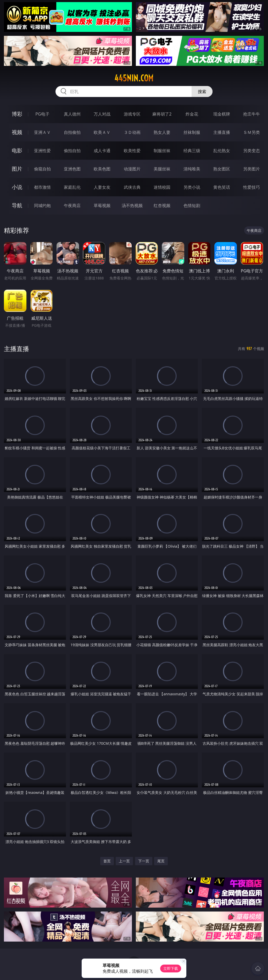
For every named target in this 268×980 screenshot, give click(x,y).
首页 (107, 861)
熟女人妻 (162, 132)
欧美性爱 (132, 151)
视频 (17, 132)
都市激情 (42, 187)
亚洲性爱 (42, 151)
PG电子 (42, 114)
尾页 (161, 861)
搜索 (202, 91)
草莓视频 (102, 205)
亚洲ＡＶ (42, 132)
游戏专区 (132, 114)
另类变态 (252, 151)
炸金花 (192, 114)
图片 (17, 169)
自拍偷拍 (72, 132)
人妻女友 (102, 187)
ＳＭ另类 (252, 132)
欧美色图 (102, 169)
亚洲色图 (72, 169)
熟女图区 (222, 169)
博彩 (17, 114)
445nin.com (134, 78)
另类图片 (252, 169)
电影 (17, 150)
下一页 (144, 861)
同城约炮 (42, 205)
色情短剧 (192, 205)
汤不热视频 (132, 205)
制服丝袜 (162, 151)
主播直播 (222, 132)
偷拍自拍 (72, 151)
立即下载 (171, 968)
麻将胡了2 (162, 114)
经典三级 (192, 151)
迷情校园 (162, 187)
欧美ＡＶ (102, 132)
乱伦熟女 (222, 151)
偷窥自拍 (42, 169)
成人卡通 (102, 151)
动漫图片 (132, 169)
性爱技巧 (252, 187)
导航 (17, 205)
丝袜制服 (192, 132)
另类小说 (192, 187)
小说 (17, 187)
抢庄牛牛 (252, 114)
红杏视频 (162, 205)
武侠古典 (132, 187)
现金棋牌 (222, 114)
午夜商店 (72, 205)
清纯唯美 (192, 169)
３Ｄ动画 (132, 132)
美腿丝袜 (162, 169)
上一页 (124, 861)
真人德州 (72, 114)
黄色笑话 (222, 187)
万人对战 (102, 114)
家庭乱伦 (72, 187)
